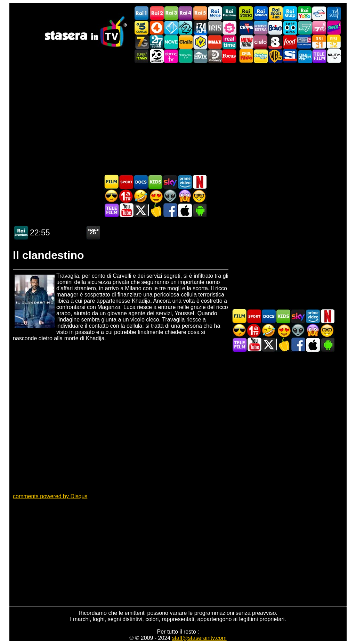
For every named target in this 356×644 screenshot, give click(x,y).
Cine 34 (200, 28)
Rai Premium (229, 13)
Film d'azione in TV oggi (112, 196)
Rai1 (142, 13)
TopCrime (246, 28)
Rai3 (171, 13)
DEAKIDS (246, 56)
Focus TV (229, 56)
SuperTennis (142, 56)
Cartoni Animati (155, 182)
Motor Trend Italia (246, 42)
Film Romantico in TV (155, 196)
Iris (215, 28)
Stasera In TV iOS (185, 210)
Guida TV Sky (170, 182)
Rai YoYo (305, 13)
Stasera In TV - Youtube (126, 210)
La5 (229, 28)
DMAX (215, 42)
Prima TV (126, 196)
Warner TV (275, 56)
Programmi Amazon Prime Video (185, 182)
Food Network (290, 42)
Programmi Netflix (199, 182)
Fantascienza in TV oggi (170, 196)
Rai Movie (215, 13)
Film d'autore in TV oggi (199, 196)
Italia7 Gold (142, 42)
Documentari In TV (141, 182)
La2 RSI (334, 42)
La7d (319, 28)
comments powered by (50, 496)
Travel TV (186, 56)
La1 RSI (319, 42)
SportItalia (290, 56)
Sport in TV (126, 182)
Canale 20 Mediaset (156, 56)
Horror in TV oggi (185, 196)
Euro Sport (319, 13)
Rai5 (200, 13)
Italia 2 (186, 28)
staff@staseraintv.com (199, 638)
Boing (275, 28)
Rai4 (186, 13)
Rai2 (156, 13)
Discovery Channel (215, 56)
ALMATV (334, 56)
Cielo (261, 42)
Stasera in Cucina (155, 210)
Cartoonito (290, 28)
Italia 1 (171, 28)
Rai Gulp (290, 13)
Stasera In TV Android (199, 210)
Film (112, 182)
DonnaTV (171, 56)
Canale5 (142, 28)
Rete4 (156, 28)
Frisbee (261, 56)
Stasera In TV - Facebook (170, 210)
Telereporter (305, 56)
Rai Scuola (261, 13)
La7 (305, 28)
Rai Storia (246, 13)
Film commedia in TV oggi (141, 196)
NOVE (171, 42)
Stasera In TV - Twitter (141, 210)
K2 (200, 42)
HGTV (200, 56)
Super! (334, 28)
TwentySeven (156, 42)
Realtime (229, 42)
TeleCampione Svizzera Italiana (305, 42)
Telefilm (319, 56)
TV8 (275, 42)
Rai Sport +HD (275, 13)
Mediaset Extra (261, 28)
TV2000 (334, 13)
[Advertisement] (178, 119)
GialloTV (186, 42)
